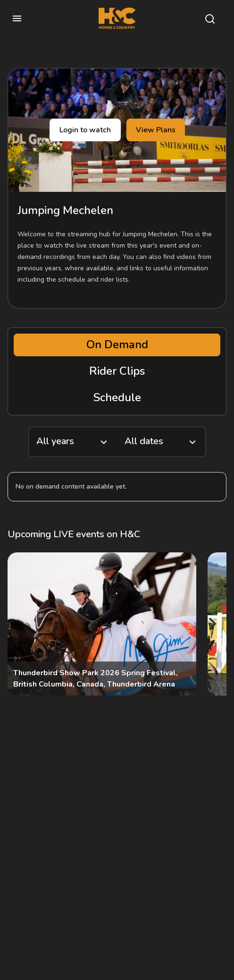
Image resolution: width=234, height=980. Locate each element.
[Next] (211, 624)
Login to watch (85, 130)
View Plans (156, 130)
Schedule (117, 397)
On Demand (117, 344)
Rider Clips (117, 371)
